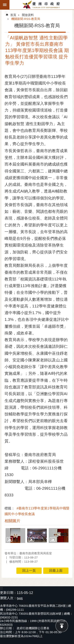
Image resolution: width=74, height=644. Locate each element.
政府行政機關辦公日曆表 (33, 628)
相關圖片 (12, 521)
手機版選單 (5, 5)
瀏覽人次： (8, 598)
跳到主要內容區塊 (2, 2)
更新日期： (8, 593)
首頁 (13, 15)
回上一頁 (29, 571)
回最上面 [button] (56, 571)
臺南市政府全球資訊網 (42, 5)
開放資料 (28, 15)
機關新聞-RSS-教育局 (26, 19)
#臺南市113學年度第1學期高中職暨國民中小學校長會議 (37, 511)
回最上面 (62, 626)
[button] (15, 536)
